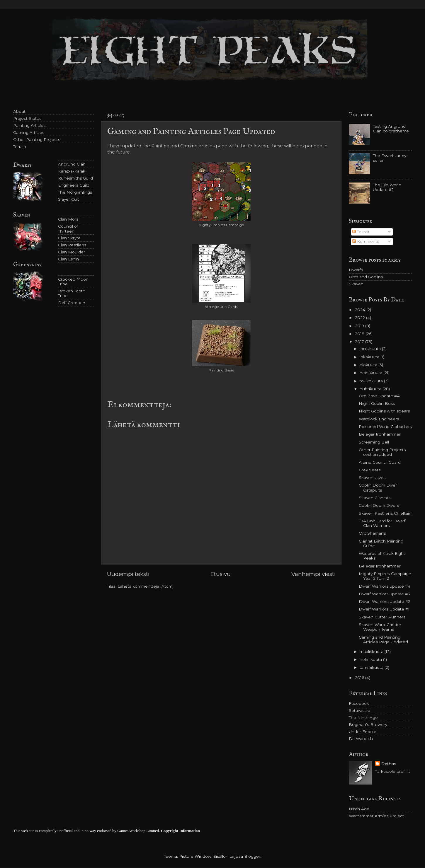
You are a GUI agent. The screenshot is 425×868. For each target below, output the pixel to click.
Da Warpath (361, 739)
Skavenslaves (372, 478)
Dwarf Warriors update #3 (384, 594)
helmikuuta (371, 659)
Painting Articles (29, 125)
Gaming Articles (29, 132)
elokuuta (369, 365)
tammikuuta (372, 667)
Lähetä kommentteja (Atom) (146, 586)
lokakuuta (370, 357)
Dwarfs (356, 270)
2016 (360, 678)
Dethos (389, 764)
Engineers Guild (74, 185)
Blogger (252, 856)
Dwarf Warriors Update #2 (385, 601)
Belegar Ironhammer (380, 434)
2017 (360, 342)
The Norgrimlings (75, 192)
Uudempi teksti (128, 574)
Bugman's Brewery (368, 724)
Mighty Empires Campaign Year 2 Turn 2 (385, 576)
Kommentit (366, 241)
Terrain (20, 146)
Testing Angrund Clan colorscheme (391, 129)
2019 (360, 326)
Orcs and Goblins (366, 277)
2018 (360, 334)
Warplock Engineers (379, 419)
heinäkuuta (372, 373)
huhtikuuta (371, 389)
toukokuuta (372, 381)
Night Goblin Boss (377, 403)
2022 (361, 318)
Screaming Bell (374, 442)
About (19, 111)
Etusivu (221, 574)
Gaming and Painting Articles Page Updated (383, 640)
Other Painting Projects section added (382, 452)
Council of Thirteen (68, 228)
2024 (361, 310)
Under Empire (363, 731)
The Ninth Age (363, 717)
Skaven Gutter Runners (382, 617)
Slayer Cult (69, 199)
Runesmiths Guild (75, 178)
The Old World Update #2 (387, 187)
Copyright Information (180, 831)
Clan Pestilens (72, 245)
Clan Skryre (69, 238)
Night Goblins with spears (384, 411)
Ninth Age (359, 809)
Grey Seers (370, 470)
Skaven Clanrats (375, 498)
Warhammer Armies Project (376, 816)
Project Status (27, 118)
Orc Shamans (372, 533)
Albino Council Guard (380, 462)
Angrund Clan (72, 164)
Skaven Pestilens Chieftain (385, 513)
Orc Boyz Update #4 (379, 396)
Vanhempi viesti (313, 574)
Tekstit (361, 232)
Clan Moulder (72, 252)
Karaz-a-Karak (72, 171)
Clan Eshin (68, 259)
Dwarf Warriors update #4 (385, 586)
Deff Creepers (72, 303)
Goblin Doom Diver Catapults (378, 487)
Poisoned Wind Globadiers (385, 427)
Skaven (356, 284)
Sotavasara (359, 710)
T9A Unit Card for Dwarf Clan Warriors (382, 523)
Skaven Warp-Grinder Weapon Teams (380, 627)
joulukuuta (371, 349)
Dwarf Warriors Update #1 (384, 609)
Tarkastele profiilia (393, 771)
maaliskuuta (372, 652)
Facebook (359, 703)
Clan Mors (68, 219)
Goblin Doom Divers (379, 505)
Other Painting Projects (37, 139)
